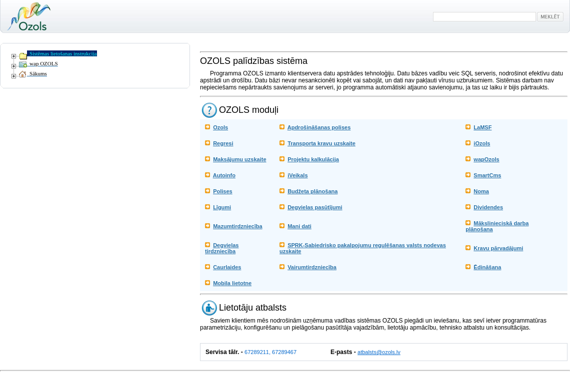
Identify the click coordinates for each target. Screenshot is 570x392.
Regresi (223, 143)
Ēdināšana (487, 267)
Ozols (220, 127)
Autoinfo (224, 175)
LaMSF (482, 127)
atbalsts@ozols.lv (379, 352)
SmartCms (487, 175)
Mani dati (299, 226)
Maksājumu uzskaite (239, 159)
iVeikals (297, 175)
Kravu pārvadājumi (498, 248)
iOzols (482, 143)
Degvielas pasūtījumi (315, 207)
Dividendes (488, 207)
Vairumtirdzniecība (312, 267)
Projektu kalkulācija (313, 159)
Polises (223, 191)
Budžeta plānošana (312, 191)
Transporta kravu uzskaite (321, 143)
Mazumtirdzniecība (237, 226)
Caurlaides (227, 267)
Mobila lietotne (232, 283)
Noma (481, 191)
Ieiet (7, 377)
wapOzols (486, 159)
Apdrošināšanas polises (319, 127)
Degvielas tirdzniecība (222, 248)
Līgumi (222, 207)
